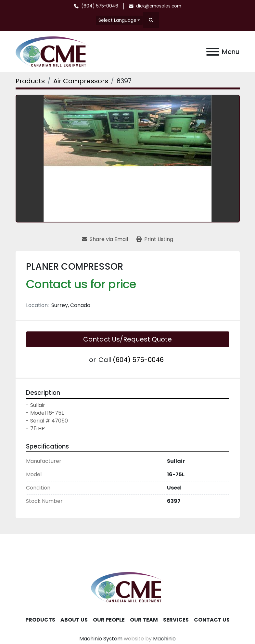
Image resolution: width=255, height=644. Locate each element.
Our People (109, 620)
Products (40, 620)
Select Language (117, 20)
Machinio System (101, 639)
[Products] (30, 81)
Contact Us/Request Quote (127, 339)
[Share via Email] (105, 239)
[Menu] (213, 52)
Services (176, 620)
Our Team (144, 620)
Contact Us (212, 620)
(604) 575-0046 (100, 6)
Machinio (164, 639)
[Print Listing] (155, 239)
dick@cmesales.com (159, 6)
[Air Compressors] (81, 81)
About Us (74, 620)
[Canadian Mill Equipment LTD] (128, 587)
